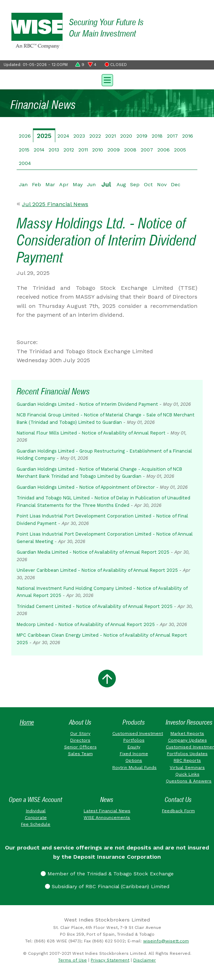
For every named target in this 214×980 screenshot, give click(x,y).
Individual (36, 811)
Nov (162, 184)
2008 (130, 150)
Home (27, 722)
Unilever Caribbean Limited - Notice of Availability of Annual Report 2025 (97, 570)
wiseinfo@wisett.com (166, 941)
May (78, 184)
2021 (111, 136)
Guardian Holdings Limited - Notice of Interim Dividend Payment (87, 404)
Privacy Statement (110, 960)
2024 (63, 136)
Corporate (36, 818)
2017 (172, 136)
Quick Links (187, 774)
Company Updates (187, 740)
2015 (24, 150)
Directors (80, 740)
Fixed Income (134, 754)
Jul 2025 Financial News (55, 204)
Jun (91, 184)
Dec (176, 184)
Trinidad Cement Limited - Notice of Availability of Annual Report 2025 (95, 606)
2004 (25, 163)
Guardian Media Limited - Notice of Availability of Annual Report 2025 (93, 552)
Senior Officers (80, 747)
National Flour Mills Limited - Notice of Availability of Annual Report (91, 433)
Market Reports (187, 733)
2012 (69, 150)
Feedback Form (178, 811)
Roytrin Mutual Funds (134, 768)
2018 (157, 136)
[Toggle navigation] (107, 79)
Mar (50, 184)
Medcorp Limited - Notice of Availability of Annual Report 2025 (86, 624)
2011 (83, 150)
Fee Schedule (36, 824)
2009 (114, 150)
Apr (64, 184)
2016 (188, 136)
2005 (180, 150)
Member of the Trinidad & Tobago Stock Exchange (107, 874)
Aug (121, 184)
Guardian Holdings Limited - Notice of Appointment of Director (86, 487)
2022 (95, 136)
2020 (126, 136)
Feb (36, 184)
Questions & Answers (189, 781)
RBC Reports (187, 760)
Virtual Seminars (187, 768)
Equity (134, 747)
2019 (142, 136)
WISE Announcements (107, 818)
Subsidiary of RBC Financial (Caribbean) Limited (107, 886)
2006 (164, 150)
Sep (135, 184)
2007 (147, 150)
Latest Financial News (107, 811)
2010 (98, 150)
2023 (79, 136)
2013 (54, 150)
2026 (25, 136)
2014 (39, 150)
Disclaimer (145, 960)
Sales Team (80, 754)
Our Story (80, 733)
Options (134, 760)
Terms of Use (72, 960)
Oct (148, 184)
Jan (23, 184)
